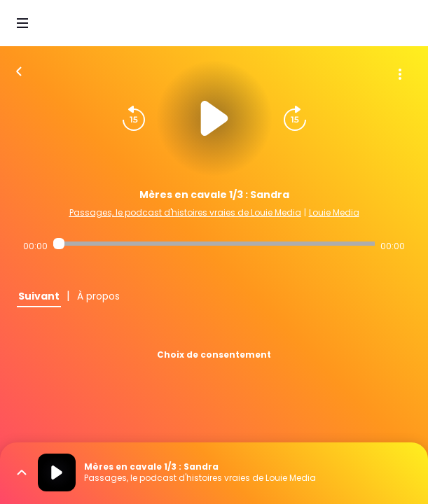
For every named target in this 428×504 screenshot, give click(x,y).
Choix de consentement (214, 355)
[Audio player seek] (214, 244)
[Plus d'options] (400, 74)
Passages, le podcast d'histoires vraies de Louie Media (185, 212)
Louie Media (334, 212)
